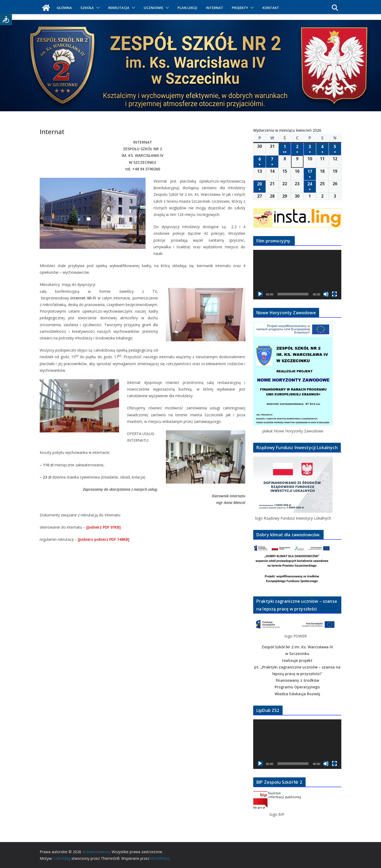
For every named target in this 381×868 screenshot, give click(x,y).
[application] (297, 275)
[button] (97, 8)
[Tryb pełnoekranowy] (334, 294)
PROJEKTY (240, 8)
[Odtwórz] (260, 294)
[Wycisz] (326, 294)
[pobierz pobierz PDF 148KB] (104, 539)
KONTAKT (271, 8)
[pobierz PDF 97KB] (103, 527)
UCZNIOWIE (153, 8)
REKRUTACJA (119, 8)
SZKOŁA (87, 8)
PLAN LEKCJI (187, 8)
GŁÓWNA (64, 8)
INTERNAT (215, 8)
